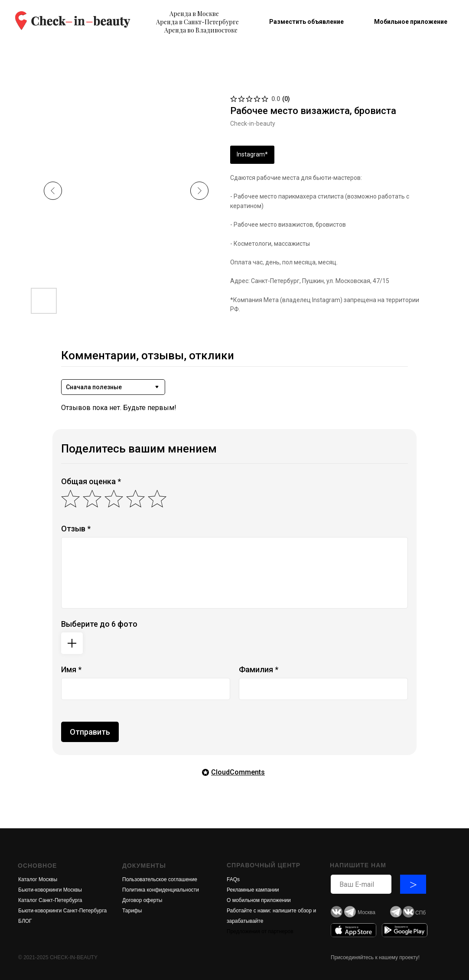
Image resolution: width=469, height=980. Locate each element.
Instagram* (252, 154)
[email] (361, 884)
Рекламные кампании (253, 890)
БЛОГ (25, 921)
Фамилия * (259, 669)
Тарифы (132, 911)
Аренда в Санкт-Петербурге (197, 22)
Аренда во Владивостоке (201, 30)
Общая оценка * (91, 481)
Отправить (90, 732)
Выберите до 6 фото (99, 624)
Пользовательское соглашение (160, 879)
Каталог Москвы (38, 879)
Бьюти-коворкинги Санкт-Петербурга (62, 911)
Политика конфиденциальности (161, 890)
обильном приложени (262, 900)
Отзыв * (76, 529)
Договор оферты (142, 900)
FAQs (233, 879)
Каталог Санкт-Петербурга (50, 900)
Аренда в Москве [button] (194, 14)
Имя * (71, 669)
